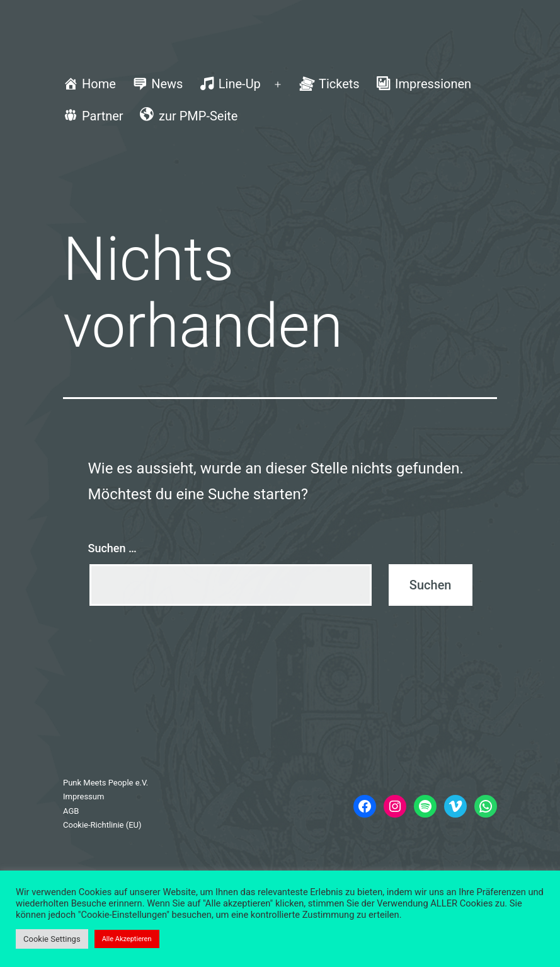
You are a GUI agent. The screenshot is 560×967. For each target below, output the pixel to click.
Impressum (83, 796)
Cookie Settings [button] (52, 939)
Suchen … (112, 548)
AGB (71, 811)
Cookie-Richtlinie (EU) (102, 825)
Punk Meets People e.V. (106, 783)
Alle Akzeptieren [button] (127, 939)
